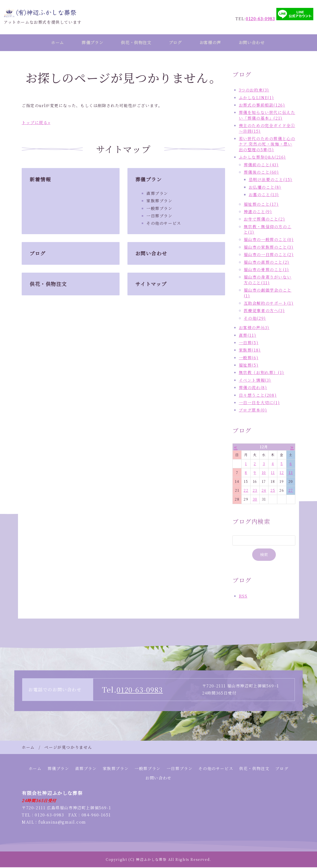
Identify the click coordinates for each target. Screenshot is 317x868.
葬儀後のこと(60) (261, 173)
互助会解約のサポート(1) (269, 304)
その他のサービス (164, 224)
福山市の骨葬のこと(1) (266, 270)
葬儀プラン (90, 43)
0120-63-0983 (141, 690)
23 (255, 491)
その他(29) (255, 319)
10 (264, 473)
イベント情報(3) (255, 381)
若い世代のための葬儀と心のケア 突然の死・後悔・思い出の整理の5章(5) (267, 145)
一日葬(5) (249, 343)
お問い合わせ (258, 43)
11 (273, 473)
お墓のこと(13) (264, 195)
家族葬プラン (159, 201)
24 (264, 491)
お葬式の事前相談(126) (262, 106)
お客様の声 (214, 43)
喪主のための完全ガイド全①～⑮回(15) (267, 129)
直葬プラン (157, 194)
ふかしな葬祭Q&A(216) (262, 158)
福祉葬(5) (249, 366)
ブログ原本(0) (253, 411)
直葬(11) (248, 336)
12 (282, 473)
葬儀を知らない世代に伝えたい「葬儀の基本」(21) (267, 116)
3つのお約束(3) (254, 91)
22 (246, 491)
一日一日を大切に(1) (259, 403)
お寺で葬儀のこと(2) (264, 220)
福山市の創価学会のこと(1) (268, 293)
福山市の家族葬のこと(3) (269, 248)
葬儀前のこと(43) (261, 165)
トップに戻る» (36, 123)
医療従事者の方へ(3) (264, 311)
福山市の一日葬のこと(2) (269, 255)
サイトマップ (151, 285)
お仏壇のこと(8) (265, 188)
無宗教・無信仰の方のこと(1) (268, 230)
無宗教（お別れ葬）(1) (262, 373)
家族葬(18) (250, 351)
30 (255, 500)
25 (273, 491)
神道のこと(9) (258, 212)
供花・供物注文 (136, 43)
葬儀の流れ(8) (253, 388)
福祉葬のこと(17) (261, 205)
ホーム (53, 43)
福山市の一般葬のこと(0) (269, 240)
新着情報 (40, 180)
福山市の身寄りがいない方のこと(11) (268, 280)
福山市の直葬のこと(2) (267, 263)
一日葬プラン (159, 217)
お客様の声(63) (254, 328)
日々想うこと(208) (258, 396)
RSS (243, 597)
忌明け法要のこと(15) (271, 180)
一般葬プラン (159, 209)
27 (291, 491)
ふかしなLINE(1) (256, 98)
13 (291, 473)
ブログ (177, 43)
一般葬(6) (249, 358)
